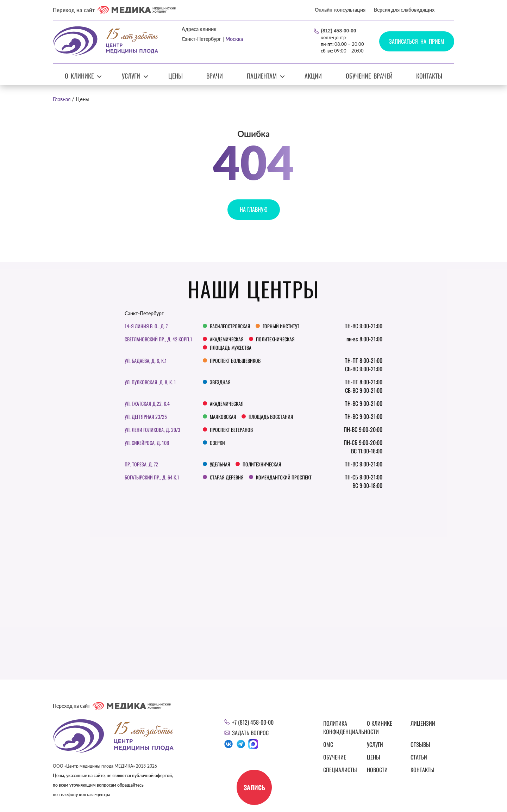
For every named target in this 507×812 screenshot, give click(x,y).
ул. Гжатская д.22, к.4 (147, 404)
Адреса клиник (199, 29)
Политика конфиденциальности (341, 727)
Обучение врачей (369, 76)
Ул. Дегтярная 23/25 (146, 417)
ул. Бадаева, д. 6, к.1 (146, 361)
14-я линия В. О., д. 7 (146, 326)
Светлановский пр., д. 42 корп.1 (158, 339)
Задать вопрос (250, 733)
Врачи (215, 76)
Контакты (429, 76)
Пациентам (262, 76)
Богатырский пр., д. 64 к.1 (152, 477)
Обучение (335, 757)
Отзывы (420, 744)
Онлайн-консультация (340, 10)
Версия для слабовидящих (404, 10)
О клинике (79, 76)
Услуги (131, 76)
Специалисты (340, 770)
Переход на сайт (114, 10)
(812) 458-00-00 (338, 31)
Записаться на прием (417, 41)
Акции (313, 76)
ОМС (328, 744)
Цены (176, 76)
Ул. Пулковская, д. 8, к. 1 (150, 382)
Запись (254, 787)
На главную (254, 209)
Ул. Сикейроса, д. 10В (147, 443)
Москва (234, 39)
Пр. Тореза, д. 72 (141, 464)
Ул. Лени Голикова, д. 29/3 (152, 430)
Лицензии (423, 723)
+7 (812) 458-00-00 (253, 722)
